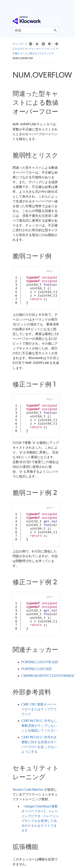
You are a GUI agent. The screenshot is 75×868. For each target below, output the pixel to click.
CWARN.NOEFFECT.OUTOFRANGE (48, 675)
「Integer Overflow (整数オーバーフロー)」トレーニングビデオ (40, 810)
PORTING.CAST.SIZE (37, 668)
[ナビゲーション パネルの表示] (57, 20)
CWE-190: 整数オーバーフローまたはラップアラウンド (39, 708)
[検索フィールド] (36, 30)
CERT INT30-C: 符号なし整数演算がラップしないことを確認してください (39, 725)
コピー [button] (50, 271)
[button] (55, 30)
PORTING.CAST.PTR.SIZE (40, 661)
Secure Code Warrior (28, 789)
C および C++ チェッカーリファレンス (34, 49)
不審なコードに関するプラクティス (32, 53)
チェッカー (19, 44)
